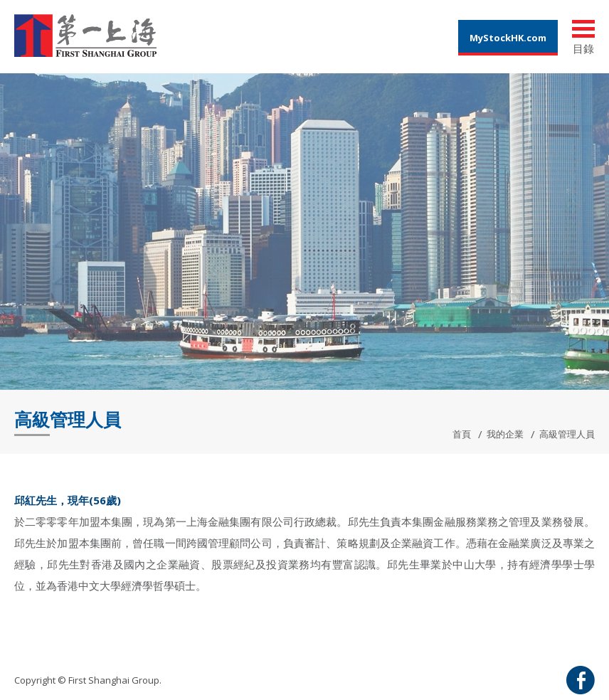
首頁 (462, 434)
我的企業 (505, 434)
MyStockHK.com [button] (508, 38)
